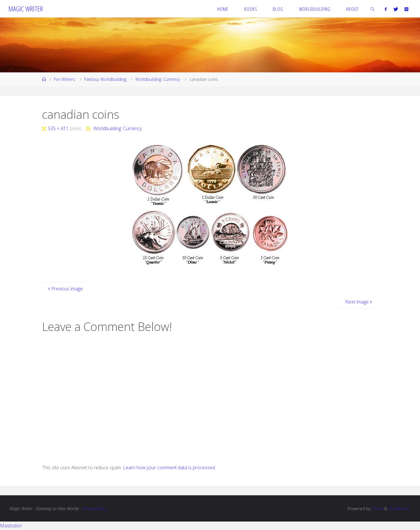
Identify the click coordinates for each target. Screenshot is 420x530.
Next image (359, 302)
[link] (373, 9)
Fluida (377, 509)
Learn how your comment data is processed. (169, 468)
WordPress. (399, 509)
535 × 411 (59, 128)
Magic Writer (26, 9)
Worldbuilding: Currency (158, 79)
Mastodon (11, 526)
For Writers (65, 79)
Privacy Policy (95, 509)
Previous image (65, 289)
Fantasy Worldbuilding (105, 79)
